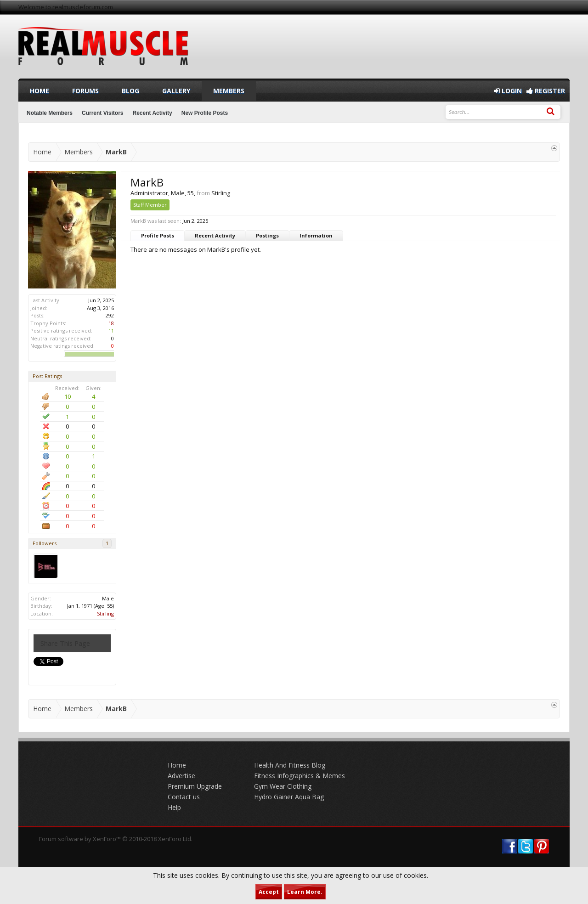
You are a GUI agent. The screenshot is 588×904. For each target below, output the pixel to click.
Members (229, 91)
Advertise (181, 776)
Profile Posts (158, 235)
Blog (130, 91)
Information (316, 235)
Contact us (184, 797)
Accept (269, 892)
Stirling (105, 613)
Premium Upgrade (195, 786)
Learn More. (305, 892)
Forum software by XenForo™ (116, 839)
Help (174, 807)
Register (546, 91)
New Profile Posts (205, 113)
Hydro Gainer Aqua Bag (289, 797)
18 (111, 323)
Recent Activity (215, 235)
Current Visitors (102, 113)
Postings (267, 235)
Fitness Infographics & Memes (300, 776)
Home (40, 91)
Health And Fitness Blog (290, 765)
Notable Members (50, 113)
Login (508, 91)
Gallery (176, 91)
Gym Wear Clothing (283, 786)
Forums (85, 91)
